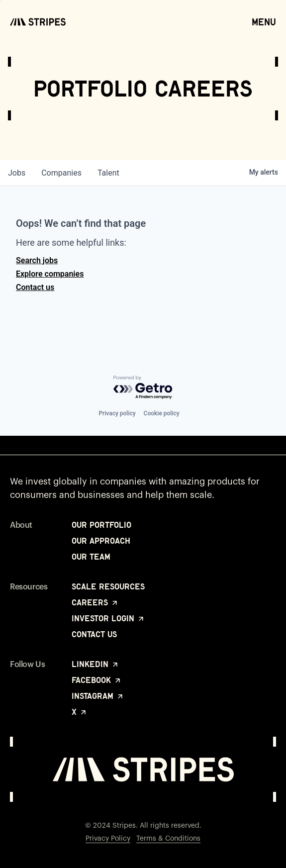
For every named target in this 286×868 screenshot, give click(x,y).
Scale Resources (108, 586)
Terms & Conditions (168, 839)
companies (61, 173)
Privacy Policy (108, 839)
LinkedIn (95, 664)
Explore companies (50, 274)
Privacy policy (117, 413)
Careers (95, 602)
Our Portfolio (101, 525)
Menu (264, 21)
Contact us (35, 287)
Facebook (97, 680)
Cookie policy (162, 413)
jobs (17, 173)
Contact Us (94, 634)
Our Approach (101, 541)
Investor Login (108, 618)
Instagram (98, 696)
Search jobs (37, 260)
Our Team (91, 557)
